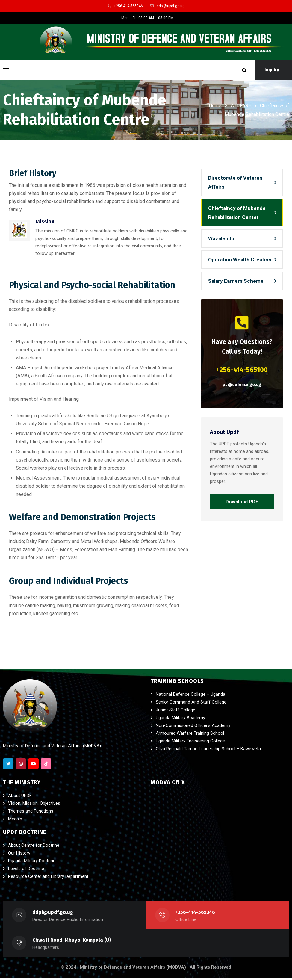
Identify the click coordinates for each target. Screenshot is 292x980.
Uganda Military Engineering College (190, 743)
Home (215, 106)
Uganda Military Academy (180, 720)
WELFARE (241, 106)
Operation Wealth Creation (240, 261)
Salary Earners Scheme (236, 282)
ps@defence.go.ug (242, 386)
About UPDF (20, 798)
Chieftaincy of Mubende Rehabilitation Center (237, 214)
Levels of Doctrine (26, 871)
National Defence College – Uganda (190, 697)
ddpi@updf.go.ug (53, 915)
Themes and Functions (31, 813)
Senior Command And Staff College (191, 704)
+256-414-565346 (196, 915)
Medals (15, 821)
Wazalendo (221, 240)
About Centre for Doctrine (34, 848)
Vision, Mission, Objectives (34, 806)
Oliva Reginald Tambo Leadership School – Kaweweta (208, 751)
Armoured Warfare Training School (190, 736)
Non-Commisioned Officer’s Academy (193, 728)
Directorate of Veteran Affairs (235, 184)
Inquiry (272, 70)
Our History (19, 855)
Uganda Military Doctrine (32, 863)
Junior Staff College (175, 712)
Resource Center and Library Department (48, 879)
